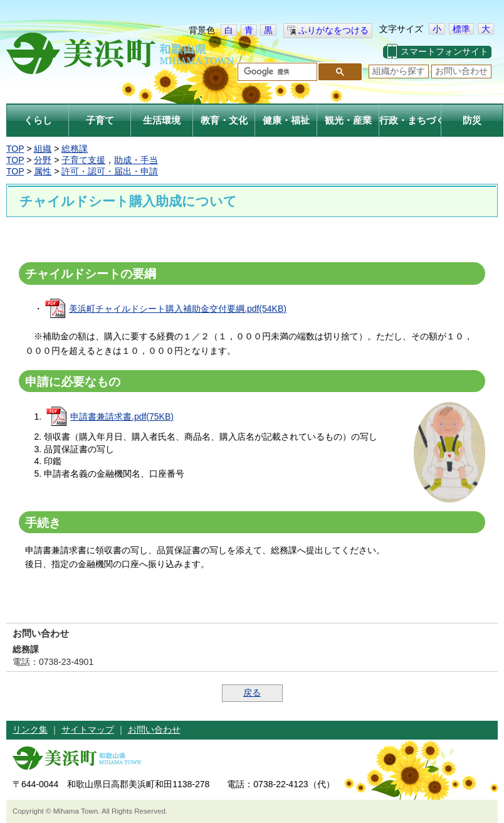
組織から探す (399, 71)
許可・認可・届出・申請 (110, 171)
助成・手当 (136, 160)
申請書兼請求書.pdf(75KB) (122, 417)
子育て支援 (83, 160)
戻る (252, 693)
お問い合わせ (461, 71)
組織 (43, 149)
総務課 (75, 149)
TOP (15, 149)
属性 (43, 171)
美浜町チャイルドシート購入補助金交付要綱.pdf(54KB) (178, 309)
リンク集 (30, 730)
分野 (43, 160)
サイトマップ (88, 730)
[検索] (276, 72)
